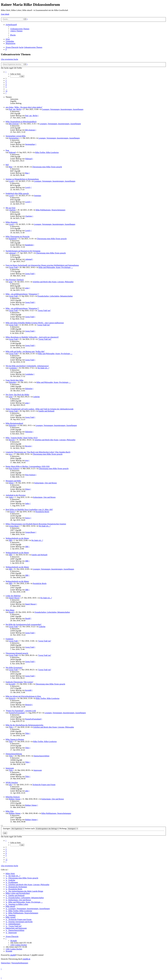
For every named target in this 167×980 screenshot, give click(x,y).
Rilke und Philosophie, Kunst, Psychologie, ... (56, 267)
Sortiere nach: (42, 829)
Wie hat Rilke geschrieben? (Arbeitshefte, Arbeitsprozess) (27, 366)
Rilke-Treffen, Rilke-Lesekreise (47, 152)
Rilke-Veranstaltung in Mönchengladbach (21, 122)
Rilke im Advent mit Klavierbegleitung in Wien (23, 696)
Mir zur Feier (10, 208)
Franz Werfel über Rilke (14, 380)
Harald (11, 612)
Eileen (11, 483)
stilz (10, 785)
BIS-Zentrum (14, 124)
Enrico (12, 512)
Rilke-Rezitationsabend (14, 423)
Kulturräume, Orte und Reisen (46, 483)
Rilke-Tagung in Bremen (15, 739)
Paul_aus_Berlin (15, 109)
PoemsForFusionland (17, 713)
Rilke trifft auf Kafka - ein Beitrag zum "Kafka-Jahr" (25, 351)
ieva (10, 454)
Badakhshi (13, 239)
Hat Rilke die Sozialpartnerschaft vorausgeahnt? (23, 624)
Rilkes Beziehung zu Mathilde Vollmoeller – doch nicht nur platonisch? (32, 337)
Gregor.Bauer (14, 526)
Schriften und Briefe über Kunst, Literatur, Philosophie (53, 282)
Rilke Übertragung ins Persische (18, 237)
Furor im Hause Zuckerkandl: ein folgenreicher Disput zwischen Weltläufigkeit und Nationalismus (42, 265)
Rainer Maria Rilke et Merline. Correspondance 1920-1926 (28, 466)
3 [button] (6, 83)
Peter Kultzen (14, 469)
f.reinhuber (13, 368)
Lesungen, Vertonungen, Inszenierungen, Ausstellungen (63, 109)
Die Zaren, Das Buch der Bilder (17, 395)
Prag (7, 150)
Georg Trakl (13, 267)
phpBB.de (27, 959)
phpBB (13, 955)
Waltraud (12, 152)
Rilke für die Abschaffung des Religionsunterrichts (24, 725)
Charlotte (12, 210)
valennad (12, 253)
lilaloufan (12, 382)
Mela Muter (10, 610)
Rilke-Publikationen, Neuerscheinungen (50, 210)
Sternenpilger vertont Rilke (16, 136)
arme (11, 282)
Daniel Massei (14, 598)
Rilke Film (10, 811)
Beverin (12, 440)
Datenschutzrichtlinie (41, 756)
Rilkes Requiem (12, 222)
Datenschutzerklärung (14, 754)
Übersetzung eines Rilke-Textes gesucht (47, 167)
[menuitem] (20, 29)
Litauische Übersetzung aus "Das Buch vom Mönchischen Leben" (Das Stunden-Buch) (38, 452)
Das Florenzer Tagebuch (15, 280)
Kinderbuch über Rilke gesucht (17, 193)
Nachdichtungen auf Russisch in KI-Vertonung (23, 251)
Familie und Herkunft (46, 411)
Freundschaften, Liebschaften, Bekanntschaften (55, 296)
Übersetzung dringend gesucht (17, 653)
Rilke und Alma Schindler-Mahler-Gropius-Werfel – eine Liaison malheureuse (35, 323)
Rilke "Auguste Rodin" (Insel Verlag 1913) (22, 438)
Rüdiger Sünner (15, 799)
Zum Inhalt (5, 14)
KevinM (12, 684)
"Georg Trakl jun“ (44, 310)
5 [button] (6, 87)
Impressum (10, 768)
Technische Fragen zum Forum (44, 785)
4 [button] (6, 85)
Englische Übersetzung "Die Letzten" (19, 682)
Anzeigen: (14, 829)
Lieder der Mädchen (13, 596)
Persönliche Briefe (42, 512)
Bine (11, 167)
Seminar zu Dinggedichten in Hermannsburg (22, 179)
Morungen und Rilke (13, 481)
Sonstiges (38, 196)
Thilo (11, 727)
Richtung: (69, 829)
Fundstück (9, 639)
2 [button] (6, 81)
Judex (11, 497)
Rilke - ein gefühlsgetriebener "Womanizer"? (22, 294)
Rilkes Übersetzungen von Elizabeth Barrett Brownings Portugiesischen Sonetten (36, 524)
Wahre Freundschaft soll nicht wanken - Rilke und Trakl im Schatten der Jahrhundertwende (39, 409)
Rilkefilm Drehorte (13, 797)
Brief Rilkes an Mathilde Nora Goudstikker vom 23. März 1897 (29, 510)
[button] (6, 72)
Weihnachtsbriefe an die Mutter (17, 538)
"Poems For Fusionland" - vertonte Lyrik (21, 711)
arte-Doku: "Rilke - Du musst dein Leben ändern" (24, 107)
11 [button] (6, 91)
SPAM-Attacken (12, 783)
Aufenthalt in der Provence (16, 495)
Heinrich (12, 698)
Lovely (11, 181)
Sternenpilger (14, 138)
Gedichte (36, 397)
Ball (7, 165)
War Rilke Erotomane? (14, 668)
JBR (10, 540)
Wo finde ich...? (43, 368)
